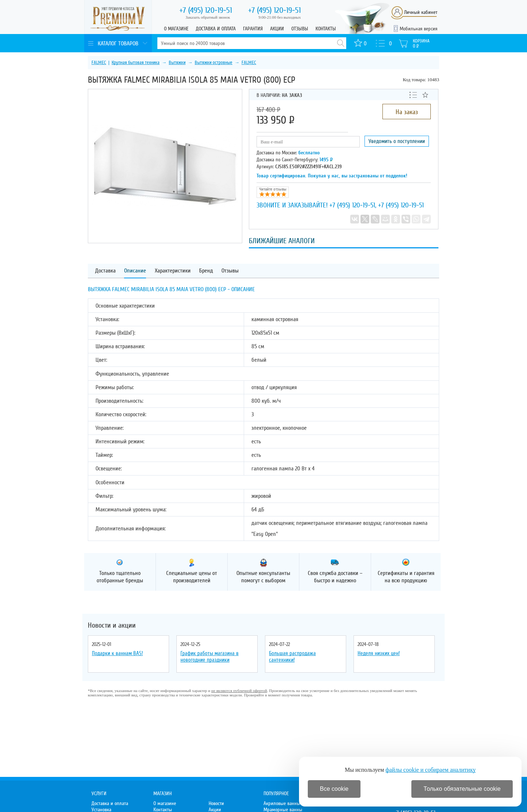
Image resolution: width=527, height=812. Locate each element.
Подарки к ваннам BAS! (117, 653)
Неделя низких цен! (379, 653)
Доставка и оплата (216, 29)
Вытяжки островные (214, 63)
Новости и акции (112, 625)
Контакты (326, 29)
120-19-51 (206, 10)
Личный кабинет (421, 12)
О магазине (176, 29)
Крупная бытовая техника (136, 63)
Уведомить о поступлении (397, 141)
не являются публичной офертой (239, 691)
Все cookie (334, 789)
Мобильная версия (418, 29)
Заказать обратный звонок (208, 17)
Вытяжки (177, 63)
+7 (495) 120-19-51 (352, 205)
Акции (277, 29)
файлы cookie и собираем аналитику (431, 770)
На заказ (407, 112)
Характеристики (173, 271)
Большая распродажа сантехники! (292, 657)
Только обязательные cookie (462, 789)
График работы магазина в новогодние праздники (210, 657)
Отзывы (300, 29)
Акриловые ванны (282, 803)
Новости (216, 803)
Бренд (206, 271)
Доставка (105, 271)
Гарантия (253, 29)
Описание (135, 271)
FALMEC (99, 63)
